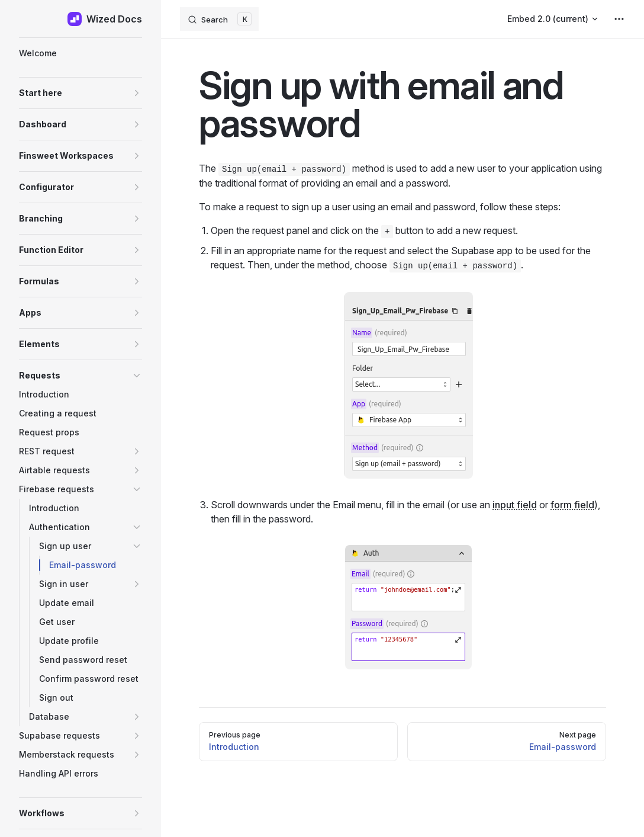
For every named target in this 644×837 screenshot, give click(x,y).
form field (572, 505)
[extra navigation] (619, 19)
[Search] (219, 19)
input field (515, 505)
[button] (80, 93)
